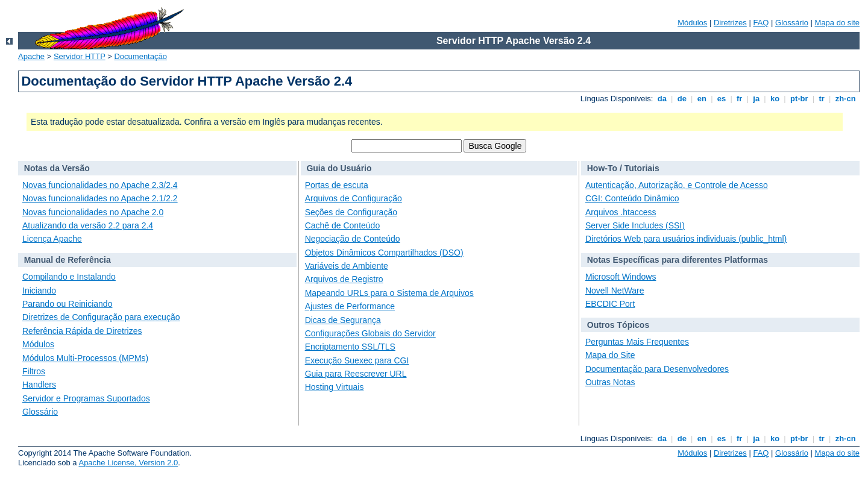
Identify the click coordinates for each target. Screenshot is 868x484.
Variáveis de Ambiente (347, 266)
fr (739, 99)
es (722, 99)
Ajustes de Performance (350, 306)
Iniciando (39, 291)
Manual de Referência (68, 260)
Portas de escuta (337, 185)
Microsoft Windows (621, 277)
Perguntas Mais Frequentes (637, 342)
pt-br (799, 99)
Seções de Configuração (351, 212)
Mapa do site (837, 23)
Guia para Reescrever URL (356, 374)
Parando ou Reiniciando (67, 304)
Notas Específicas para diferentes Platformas (678, 260)
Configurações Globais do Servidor (370, 333)
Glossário (792, 23)
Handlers (39, 385)
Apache (31, 56)
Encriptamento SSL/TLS (350, 347)
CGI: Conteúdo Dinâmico (632, 198)
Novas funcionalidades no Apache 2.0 (93, 212)
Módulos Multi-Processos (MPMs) (85, 358)
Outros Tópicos (618, 325)
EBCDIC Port (610, 304)
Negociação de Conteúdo (353, 239)
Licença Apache (52, 239)
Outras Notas (610, 382)
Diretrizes (730, 23)
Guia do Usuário (339, 168)
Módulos (692, 23)
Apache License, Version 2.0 (128, 463)
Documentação (140, 56)
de (682, 99)
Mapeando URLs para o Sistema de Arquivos (389, 293)
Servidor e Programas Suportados (86, 398)
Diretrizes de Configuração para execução (101, 317)
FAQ (761, 23)
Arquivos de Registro (344, 279)
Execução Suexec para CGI (357, 360)
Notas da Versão (57, 168)
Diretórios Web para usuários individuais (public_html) (686, 239)
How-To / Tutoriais (623, 168)
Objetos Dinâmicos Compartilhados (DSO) (384, 253)
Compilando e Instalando (69, 277)
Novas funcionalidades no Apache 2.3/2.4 (100, 185)
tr (822, 99)
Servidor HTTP (80, 56)
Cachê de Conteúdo (343, 225)
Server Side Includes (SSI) (635, 225)
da (662, 99)
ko (775, 99)
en (702, 99)
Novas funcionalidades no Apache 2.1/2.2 (100, 198)
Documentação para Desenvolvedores (657, 369)
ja (756, 99)
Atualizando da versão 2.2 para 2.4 (88, 225)
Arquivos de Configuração (354, 198)
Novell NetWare (615, 291)
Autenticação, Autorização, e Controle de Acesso (677, 185)
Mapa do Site (610, 355)
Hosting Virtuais (335, 387)
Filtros (34, 371)
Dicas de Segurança (343, 320)
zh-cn (845, 99)
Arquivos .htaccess (621, 212)
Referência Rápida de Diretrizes (82, 331)
